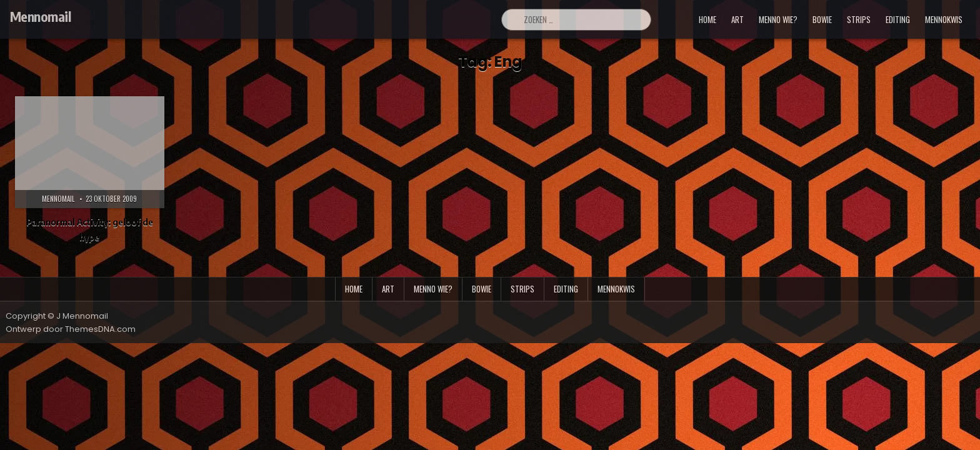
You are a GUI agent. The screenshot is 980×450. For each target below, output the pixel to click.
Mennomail (41, 16)
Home (707, 19)
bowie (822, 19)
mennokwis (944, 19)
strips (859, 19)
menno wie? (778, 19)
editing (898, 19)
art (737, 19)
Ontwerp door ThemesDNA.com (71, 329)
